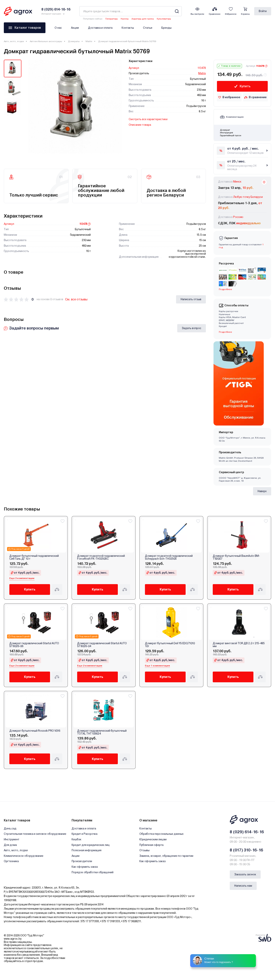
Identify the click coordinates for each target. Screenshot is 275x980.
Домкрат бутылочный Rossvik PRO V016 (35, 731)
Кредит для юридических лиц (91, 845)
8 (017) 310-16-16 (246, 850)
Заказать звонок (245, 874)
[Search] (177, 11)
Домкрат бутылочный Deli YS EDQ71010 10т (170, 645)
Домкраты (74, 41)
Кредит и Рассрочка (85, 834)
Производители (82, 861)
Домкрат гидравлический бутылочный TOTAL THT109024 (102, 732)
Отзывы (144, 850)
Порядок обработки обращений (93, 872)
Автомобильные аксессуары (46, 41)
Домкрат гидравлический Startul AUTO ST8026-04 (102, 645)
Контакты (128, 28)
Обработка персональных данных (161, 834)
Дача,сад (10, 828)
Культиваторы (164, 19)
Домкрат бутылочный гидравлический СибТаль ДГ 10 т (34, 557)
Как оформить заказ (85, 867)
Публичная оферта (151, 845)
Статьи (148, 28)
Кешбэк (76, 839)
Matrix (89, 41)
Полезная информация (87, 850)
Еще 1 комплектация (157, 666)
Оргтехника (11, 861)
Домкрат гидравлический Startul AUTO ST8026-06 (34, 645)
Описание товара (140, 125)
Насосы (125, 19)
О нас (58, 28)
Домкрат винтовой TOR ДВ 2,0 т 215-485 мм (239, 645)
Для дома (10, 845)
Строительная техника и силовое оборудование (35, 834)
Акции (75, 28)
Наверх (262, 491)
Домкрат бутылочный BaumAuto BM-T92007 (236, 557)
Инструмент (12, 839)
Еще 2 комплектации (22, 666)
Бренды (166, 28)
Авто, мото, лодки (14, 41)
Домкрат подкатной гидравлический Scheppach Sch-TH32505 (169, 557)
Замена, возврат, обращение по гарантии (166, 856)
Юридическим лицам (153, 839)
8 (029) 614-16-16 (247, 832)
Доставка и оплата (100, 28)
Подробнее (225, 289)
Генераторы (112, 19)
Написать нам (243, 886)
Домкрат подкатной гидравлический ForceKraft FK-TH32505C (101, 557)
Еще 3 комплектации (22, 578)
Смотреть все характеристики (148, 119)
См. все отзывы (76, 299)
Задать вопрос (192, 328)
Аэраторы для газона (143, 19)
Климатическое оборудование (24, 856)
